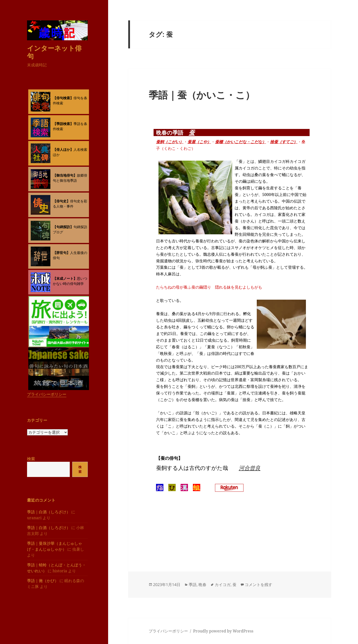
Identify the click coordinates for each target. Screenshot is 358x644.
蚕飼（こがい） (170, 142)
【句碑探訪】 (63, 227)
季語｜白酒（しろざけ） (49, 512)
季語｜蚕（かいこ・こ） (202, 95)
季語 (193, 585)
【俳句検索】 (63, 98)
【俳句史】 (61, 201)
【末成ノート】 (65, 278)
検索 (31, 459)
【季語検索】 (63, 124)
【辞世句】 (61, 253)
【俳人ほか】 (63, 149)
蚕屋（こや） (199, 142)
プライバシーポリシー (47, 394)
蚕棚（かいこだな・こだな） (241, 142)
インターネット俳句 (54, 52)
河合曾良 (250, 468)
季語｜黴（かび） (43, 581)
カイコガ (223, 585)
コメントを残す (258, 585)
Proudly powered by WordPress (223, 631)
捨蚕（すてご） (284, 142)
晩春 (202, 585)
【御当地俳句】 (65, 175)
